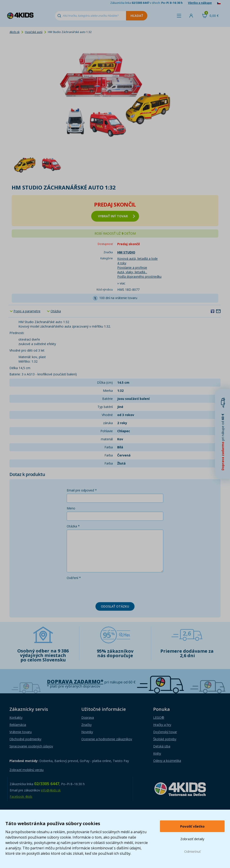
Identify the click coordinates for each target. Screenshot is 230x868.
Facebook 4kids (21, 796)
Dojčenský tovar (165, 732)
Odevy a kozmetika (167, 761)
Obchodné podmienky (25, 739)
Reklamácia (18, 725)
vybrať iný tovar (116, 216)
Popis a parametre (27, 311)
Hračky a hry (162, 725)
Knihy (157, 753)
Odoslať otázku (115, 606)
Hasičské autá (34, 32)
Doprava (88, 717)
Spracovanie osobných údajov (31, 746)
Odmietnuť (192, 851)
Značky (86, 725)
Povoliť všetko (192, 826)
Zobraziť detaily (192, 839)
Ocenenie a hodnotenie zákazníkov (107, 739)
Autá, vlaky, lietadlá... (132, 272)
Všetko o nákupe (200, 3)
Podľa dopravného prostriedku (139, 276)
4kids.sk (14, 32)
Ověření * (74, 578)
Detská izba (162, 746)
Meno (71, 508)
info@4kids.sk (51, 790)
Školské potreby (165, 739)
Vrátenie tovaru (21, 732)
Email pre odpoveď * (82, 490)
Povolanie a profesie (132, 268)
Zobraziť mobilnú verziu (27, 770)
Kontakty (16, 717)
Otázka (56, 311)
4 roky (122, 263)
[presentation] (101, 590)
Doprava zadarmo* (75, 682)
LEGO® (159, 717)
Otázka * (73, 526)
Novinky (87, 732)
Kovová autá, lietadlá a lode (137, 259)
